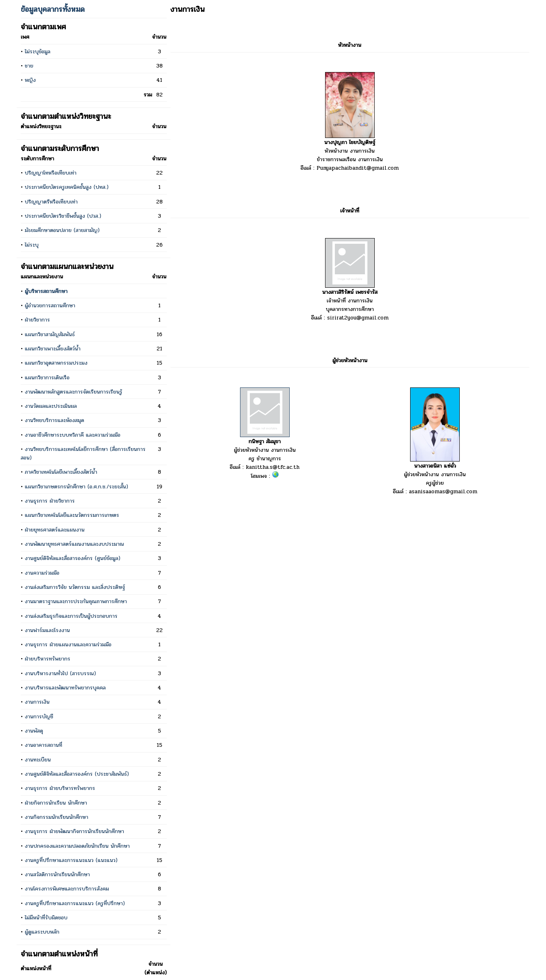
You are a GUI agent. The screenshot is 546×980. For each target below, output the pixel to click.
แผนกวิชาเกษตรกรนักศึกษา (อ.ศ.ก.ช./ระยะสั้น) (76, 487)
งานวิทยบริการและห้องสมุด (55, 420)
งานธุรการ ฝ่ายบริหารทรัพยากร (60, 788)
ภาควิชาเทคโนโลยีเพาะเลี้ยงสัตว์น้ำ (61, 472)
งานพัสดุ (34, 731)
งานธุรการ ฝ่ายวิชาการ (50, 501)
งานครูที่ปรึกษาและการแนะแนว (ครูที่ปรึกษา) (75, 903)
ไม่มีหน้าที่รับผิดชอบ (46, 918)
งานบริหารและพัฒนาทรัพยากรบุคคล (65, 688)
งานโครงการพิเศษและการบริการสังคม (67, 889)
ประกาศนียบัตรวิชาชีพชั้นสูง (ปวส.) (63, 216)
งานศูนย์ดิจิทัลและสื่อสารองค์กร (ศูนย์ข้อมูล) (73, 558)
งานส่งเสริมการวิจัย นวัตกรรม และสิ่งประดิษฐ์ (75, 587)
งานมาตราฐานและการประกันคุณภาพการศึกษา (76, 601)
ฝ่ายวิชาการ (37, 320)
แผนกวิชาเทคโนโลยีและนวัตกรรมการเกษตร (72, 515)
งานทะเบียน (38, 760)
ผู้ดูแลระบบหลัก (42, 932)
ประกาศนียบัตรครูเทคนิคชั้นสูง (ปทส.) (67, 187)
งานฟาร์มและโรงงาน (47, 630)
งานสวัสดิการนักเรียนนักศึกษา (57, 874)
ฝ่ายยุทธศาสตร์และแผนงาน (55, 530)
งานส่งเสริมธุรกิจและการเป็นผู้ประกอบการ (71, 616)
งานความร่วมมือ (42, 573)
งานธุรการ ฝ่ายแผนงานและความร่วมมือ (68, 644)
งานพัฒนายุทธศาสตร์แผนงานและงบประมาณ (74, 544)
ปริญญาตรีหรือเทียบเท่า (51, 202)
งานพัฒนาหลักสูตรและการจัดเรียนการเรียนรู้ (74, 392)
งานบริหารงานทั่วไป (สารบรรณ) (60, 673)
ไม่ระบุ (32, 245)
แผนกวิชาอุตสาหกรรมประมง (56, 363)
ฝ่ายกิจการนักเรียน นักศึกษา (56, 803)
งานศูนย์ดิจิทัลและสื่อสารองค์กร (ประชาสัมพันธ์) (77, 774)
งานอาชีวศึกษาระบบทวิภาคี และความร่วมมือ (73, 435)
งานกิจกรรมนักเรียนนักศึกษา (57, 817)
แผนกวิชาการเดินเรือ (47, 377)
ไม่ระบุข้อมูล (38, 51)
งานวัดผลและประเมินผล (51, 406)
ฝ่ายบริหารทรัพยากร (48, 659)
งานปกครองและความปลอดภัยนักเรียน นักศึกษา (77, 846)
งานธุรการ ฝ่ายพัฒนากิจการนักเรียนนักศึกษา (74, 831)
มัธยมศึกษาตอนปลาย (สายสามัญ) (62, 230)
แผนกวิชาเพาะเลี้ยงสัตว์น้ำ (53, 349)
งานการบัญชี (39, 716)
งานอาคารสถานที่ (44, 745)
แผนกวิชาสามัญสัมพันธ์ (50, 334)
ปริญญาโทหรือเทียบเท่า (51, 173)
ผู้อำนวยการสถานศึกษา (50, 305)
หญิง (30, 80)
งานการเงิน (37, 702)
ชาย (29, 66)
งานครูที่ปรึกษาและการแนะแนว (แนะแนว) (71, 860)
